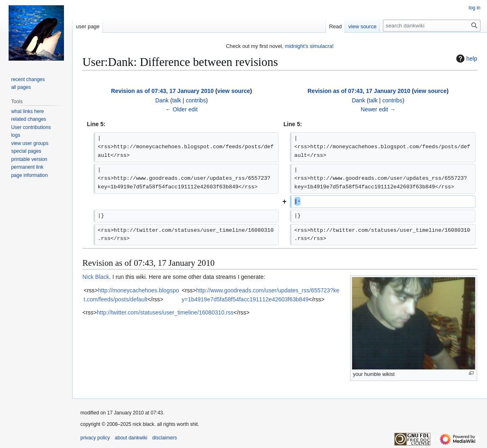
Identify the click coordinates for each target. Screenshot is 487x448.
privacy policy (95, 438)
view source (234, 91)
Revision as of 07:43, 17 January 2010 (163, 91)
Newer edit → (378, 109)
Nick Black (96, 277)
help (466, 59)
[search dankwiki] (432, 26)
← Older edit (181, 109)
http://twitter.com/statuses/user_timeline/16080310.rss (165, 312)
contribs (196, 100)
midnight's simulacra (309, 46)
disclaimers (164, 438)
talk (177, 100)
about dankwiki (131, 438)
